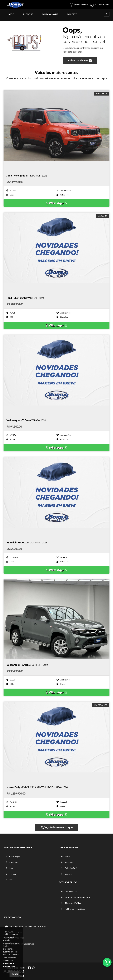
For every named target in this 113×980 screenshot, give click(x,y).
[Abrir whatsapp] (107, 962)
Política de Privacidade (73, 909)
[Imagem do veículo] (56, 130)
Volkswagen (13, 857)
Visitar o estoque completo (75, 897)
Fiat (9, 880)
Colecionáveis (50, 14)
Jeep (9, 868)
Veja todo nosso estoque (57, 828)
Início (11, 14)
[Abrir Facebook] (29, 968)
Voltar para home (80, 61)
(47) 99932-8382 (82, 4)
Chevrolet (12, 862)
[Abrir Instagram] (33, 968)
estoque (102, 78)
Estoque (28, 14)
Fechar (14, 974)
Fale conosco (69, 892)
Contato (72, 14)
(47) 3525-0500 (102, 4)
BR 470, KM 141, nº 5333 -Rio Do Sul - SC (26, 926)
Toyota (11, 874)
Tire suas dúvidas (71, 903)
